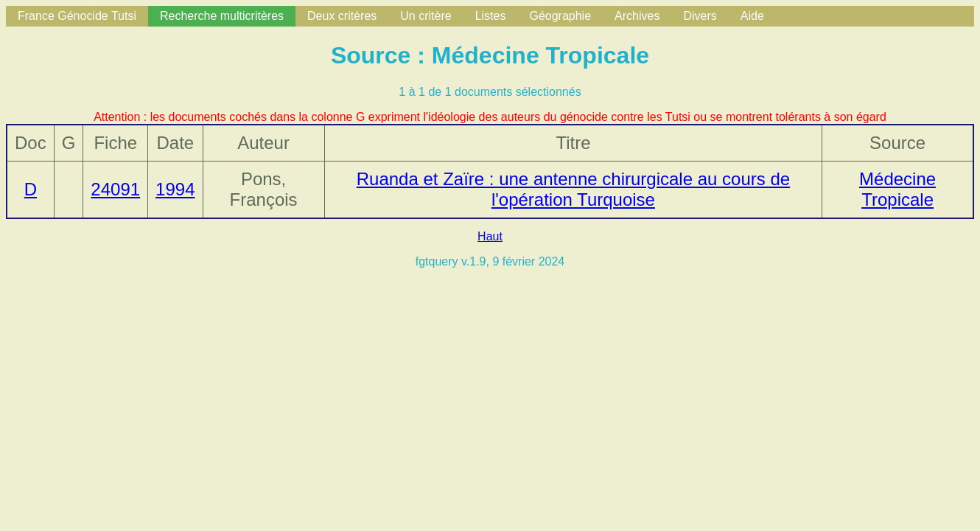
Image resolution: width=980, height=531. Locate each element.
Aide (752, 16)
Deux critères (342, 16)
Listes (491, 16)
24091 (115, 189)
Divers (700, 16)
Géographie (560, 16)
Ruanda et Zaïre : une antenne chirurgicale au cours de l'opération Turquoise (573, 189)
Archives (637, 16)
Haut (490, 236)
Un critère (426, 16)
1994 (175, 189)
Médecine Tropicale (897, 189)
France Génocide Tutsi (77, 16)
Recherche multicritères (222, 16)
